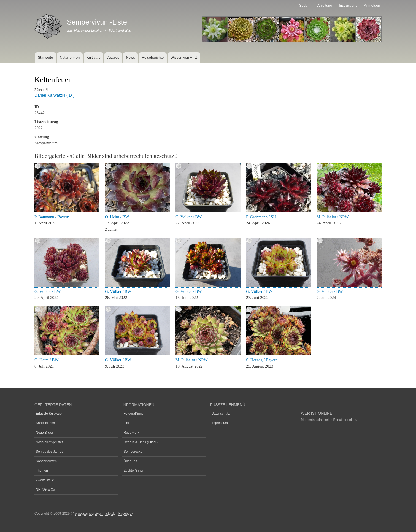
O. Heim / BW (117, 217)
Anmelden (372, 5)
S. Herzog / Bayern (262, 360)
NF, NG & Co (45, 490)
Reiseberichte (153, 57)
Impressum (220, 423)
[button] (67, 211)
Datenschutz (221, 414)
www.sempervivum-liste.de (95, 514)
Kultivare (94, 57)
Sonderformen (46, 461)
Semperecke (133, 452)
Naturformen (70, 57)
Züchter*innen (134, 471)
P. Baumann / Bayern (52, 217)
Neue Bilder (44, 433)
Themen (42, 471)
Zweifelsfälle (45, 480)
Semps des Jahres (49, 452)
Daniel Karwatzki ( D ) (54, 95)
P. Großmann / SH (261, 217)
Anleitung (325, 5)
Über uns (130, 461)
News (130, 57)
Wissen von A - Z (184, 57)
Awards (113, 57)
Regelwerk (132, 433)
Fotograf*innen (135, 414)
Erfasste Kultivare (49, 414)
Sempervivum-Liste (97, 22)
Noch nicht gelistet (49, 442)
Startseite (45, 57)
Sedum (305, 5)
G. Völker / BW (189, 217)
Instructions (348, 5)
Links (128, 423)
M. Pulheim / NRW (333, 217)
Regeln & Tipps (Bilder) (141, 442)
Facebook (126, 514)
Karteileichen (45, 423)
